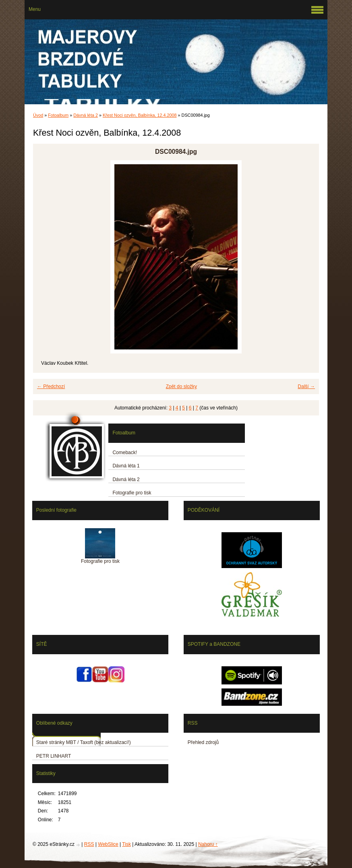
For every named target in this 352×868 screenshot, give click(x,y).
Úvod (38, 115)
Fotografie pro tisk (132, 493)
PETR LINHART (54, 756)
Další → (306, 386)
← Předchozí (51, 386)
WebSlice (108, 844)
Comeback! (125, 453)
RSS (89, 844)
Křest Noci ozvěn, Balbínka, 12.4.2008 (140, 115)
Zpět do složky (181, 386)
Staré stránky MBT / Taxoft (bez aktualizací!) (84, 742)
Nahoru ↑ (208, 844)
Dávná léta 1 (126, 466)
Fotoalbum (58, 115)
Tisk (126, 844)
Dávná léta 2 (86, 115)
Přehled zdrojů (203, 742)
